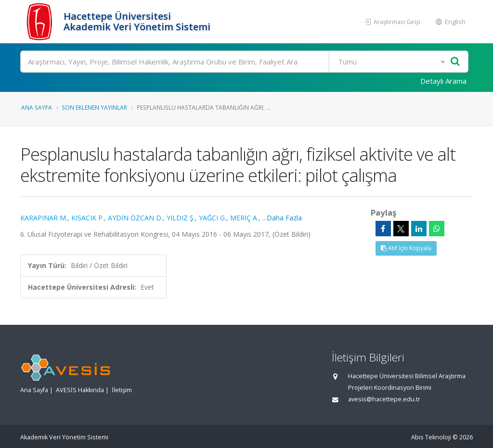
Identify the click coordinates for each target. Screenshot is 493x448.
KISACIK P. (88, 218)
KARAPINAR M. (44, 218)
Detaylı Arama (443, 81)
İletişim (122, 390)
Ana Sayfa (37, 107)
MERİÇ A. (244, 218)
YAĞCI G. (213, 218)
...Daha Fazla (282, 218)
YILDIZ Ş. (181, 218)
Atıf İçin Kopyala (406, 248)
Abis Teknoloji (431, 437)
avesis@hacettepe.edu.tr (384, 399)
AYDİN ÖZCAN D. (135, 218)
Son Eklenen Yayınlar (94, 107)
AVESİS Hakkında (80, 390)
